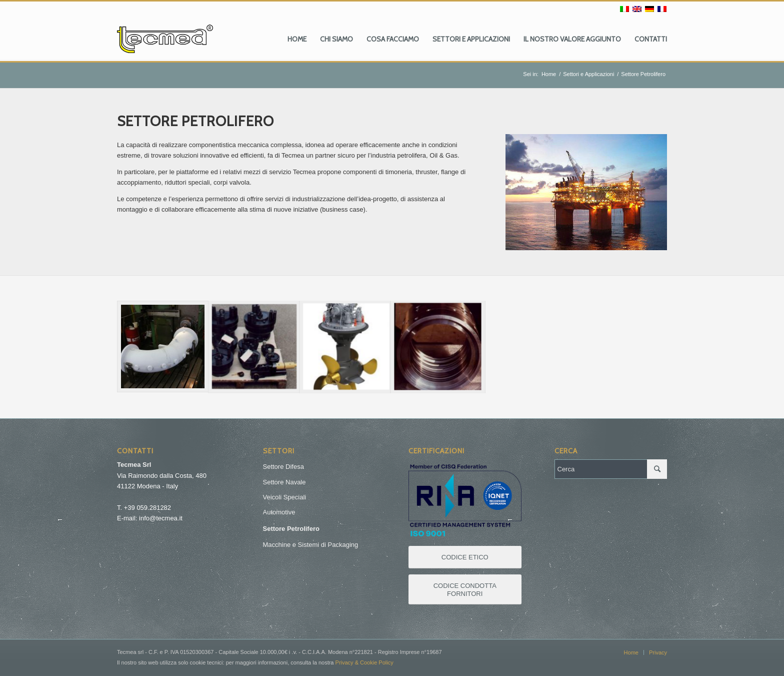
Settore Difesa (283, 467)
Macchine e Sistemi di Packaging (311, 545)
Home (549, 74)
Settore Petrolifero (291, 529)
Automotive (279, 512)
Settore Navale (284, 482)
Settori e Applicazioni (588, 74)
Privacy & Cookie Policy (364, 662)
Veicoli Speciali (285, 497)
